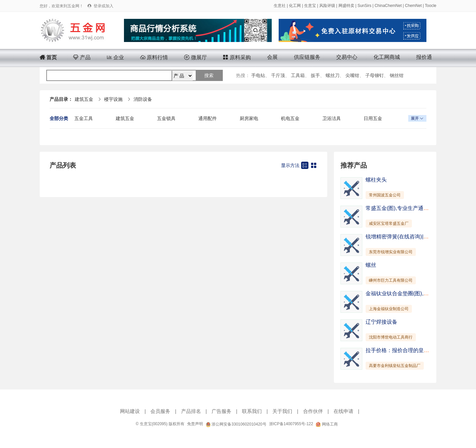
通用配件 (208, 118)
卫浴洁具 (332, 118)
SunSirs (364, 6)
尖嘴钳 (352, 75)
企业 (115, 57)
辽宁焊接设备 (381, 322)
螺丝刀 (333, 75)
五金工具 (84, 118)
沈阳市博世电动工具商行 (391, 337)
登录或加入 (103, 6)
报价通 (424, 57)
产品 (82, 57)
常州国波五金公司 (385, 195)
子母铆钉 (375, 75)
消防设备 (143, 99)
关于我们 (282, 411)
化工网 (295, 6)
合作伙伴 (313, 411)
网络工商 (327, 424)
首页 (48, 57)
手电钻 (258, 75)
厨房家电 (249, 118)
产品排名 (191, 411)
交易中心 (347, 57)
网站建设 (130, 411)
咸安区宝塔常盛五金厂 (389, 224)
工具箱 (298, 75)
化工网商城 (387, 57)
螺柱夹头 (376, 180)
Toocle (431, 6)
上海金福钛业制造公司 (389, 309)
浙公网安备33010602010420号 (236, 424)
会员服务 (160, 411)
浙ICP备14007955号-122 (291, 424)
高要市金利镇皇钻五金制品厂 (395, 366)
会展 (272, 57)
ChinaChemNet (388, 6)
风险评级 (327, 6)
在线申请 (343, 411)
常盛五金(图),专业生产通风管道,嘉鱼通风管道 (419, 208)
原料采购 (237, 57)
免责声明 (195, 424)
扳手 (315, 75)
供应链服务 (307, 57)
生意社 (280, 6)
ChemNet (413, 6)
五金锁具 (166, 118)
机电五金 (290, 118)
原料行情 (154, 57)
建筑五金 (84, 99)
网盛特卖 (346, 6)
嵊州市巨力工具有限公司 (391, 280)
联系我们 (252, 411)
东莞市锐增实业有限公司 (391, 252)
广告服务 (221, 411)
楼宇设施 (113, 99)
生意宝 (310, 6)
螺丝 (371, 265)
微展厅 (195, 57)
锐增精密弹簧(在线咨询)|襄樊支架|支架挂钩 (416, 237)
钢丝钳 (397, 75)
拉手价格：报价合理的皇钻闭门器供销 (411, 350)
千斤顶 (278, 75)
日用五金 (373, 118)
